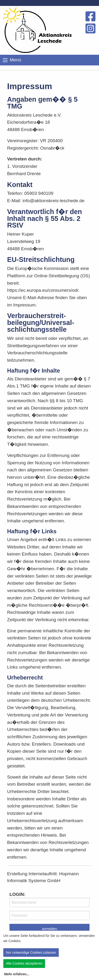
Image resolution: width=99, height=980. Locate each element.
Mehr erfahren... (17, 974)
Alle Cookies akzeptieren (24, 963)
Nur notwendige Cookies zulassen (31, 953)
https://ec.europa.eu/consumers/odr (43, 290)
